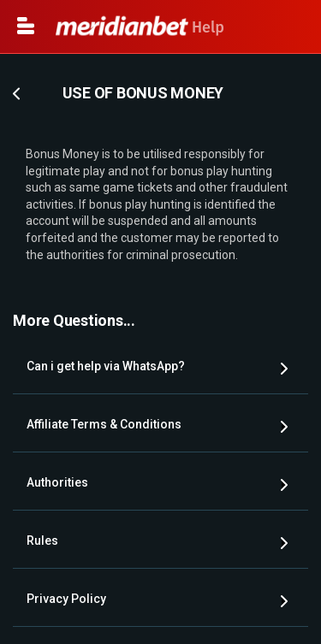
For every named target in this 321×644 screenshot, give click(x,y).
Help (140, 27)
